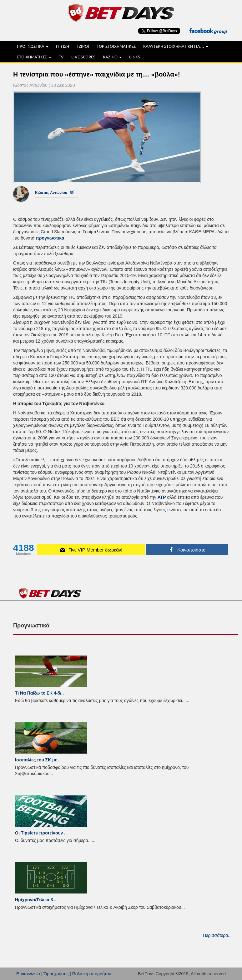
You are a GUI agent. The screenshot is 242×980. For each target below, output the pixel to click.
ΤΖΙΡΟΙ (83, 46)
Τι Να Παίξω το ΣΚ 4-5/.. (39, 693)
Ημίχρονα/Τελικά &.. (36, 900)
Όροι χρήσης (56, 974)
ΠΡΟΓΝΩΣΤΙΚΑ (33, 46)
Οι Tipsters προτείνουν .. (41, 833)
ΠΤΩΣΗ (63, 46)
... (188, 700)
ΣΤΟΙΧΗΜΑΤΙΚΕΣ (34, 57)
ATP (162, 497)
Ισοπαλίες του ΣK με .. (38, 760)
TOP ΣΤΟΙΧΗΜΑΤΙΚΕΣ (116, 46)
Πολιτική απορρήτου (92, 974)
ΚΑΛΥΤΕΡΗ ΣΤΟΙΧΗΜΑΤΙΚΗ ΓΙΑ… (176, 46)
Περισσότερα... (217, 935)
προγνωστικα (50, 238)
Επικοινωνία (28, 974)
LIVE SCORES (83, 57)
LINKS (135, 57)
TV (61, 57)
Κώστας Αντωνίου (51, 193)
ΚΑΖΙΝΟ (112, 57)
